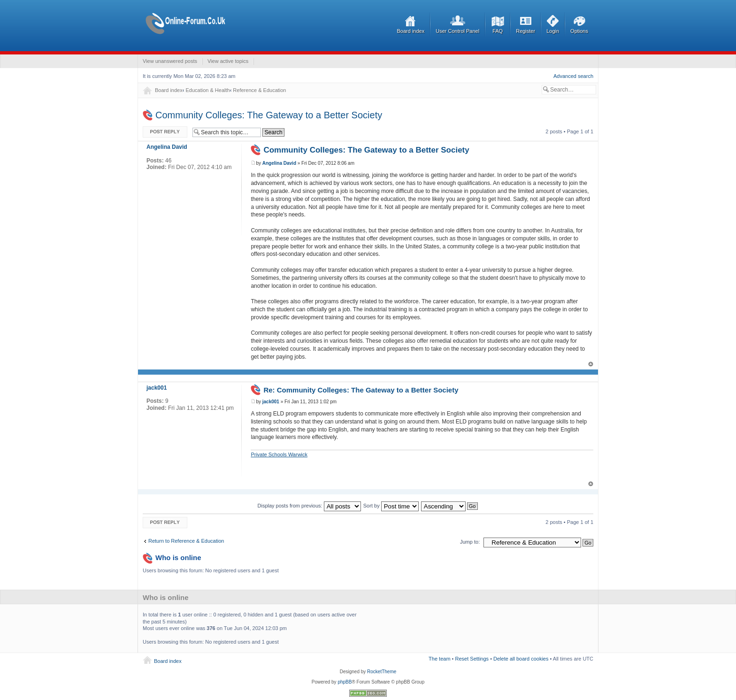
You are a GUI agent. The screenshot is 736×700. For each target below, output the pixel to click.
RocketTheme (382, 672)
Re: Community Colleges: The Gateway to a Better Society (361, 390)
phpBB (345, 682)
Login (553, 31)
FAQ (498, 31)
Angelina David (279, 163)
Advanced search (573, 76)
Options (579, 31)
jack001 (271, 402)
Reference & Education (259, 90)
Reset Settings (472, 659)
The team (439, 659)
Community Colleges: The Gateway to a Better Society (269, 115)
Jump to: (470, 542)
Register (525, 31)
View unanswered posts (170, 61)
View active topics (228, 61)
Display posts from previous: (309, 506)
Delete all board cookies (521, 659)
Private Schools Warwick (279, 454)
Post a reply (165, 132)
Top (591, 364)
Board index (411, 31)
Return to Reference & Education (186, 541)
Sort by (391, 506)
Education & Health (207, 90)
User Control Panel (457, 31)
